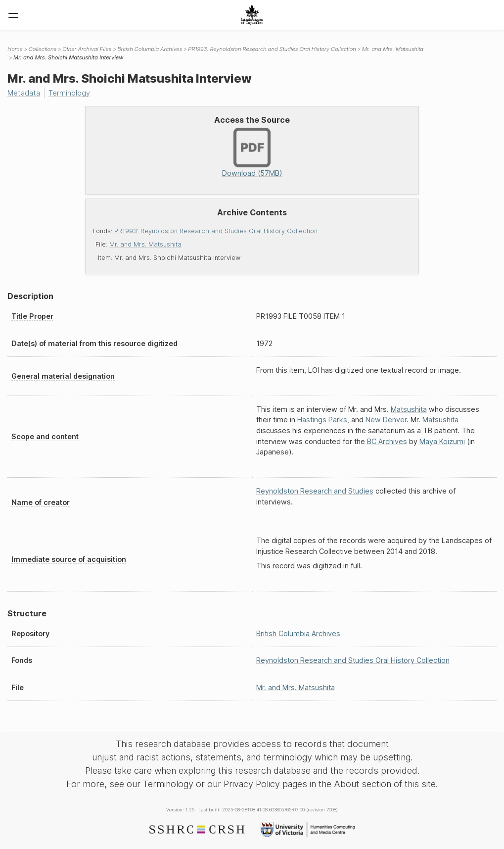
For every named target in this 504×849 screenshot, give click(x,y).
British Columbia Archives (150, 49)
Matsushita (409, 409)
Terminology (69, 93)
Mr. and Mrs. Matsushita (145, 244)
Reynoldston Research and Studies (315, 491)
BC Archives (387, 441)
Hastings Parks (322, 420)
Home (15, 49)
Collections (43, 49)
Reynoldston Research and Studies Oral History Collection (353, 660)
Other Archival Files (87, 49)
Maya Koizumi (442, 441)
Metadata (24, 93)
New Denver (386, 420)
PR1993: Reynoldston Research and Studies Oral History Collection (216, 231)
